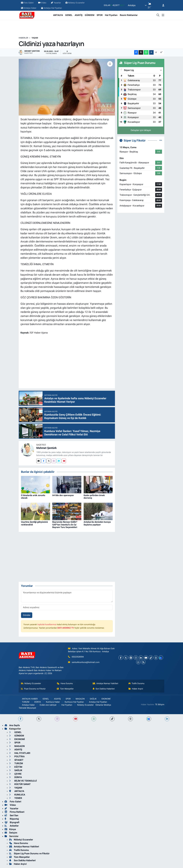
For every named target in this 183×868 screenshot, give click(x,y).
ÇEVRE (15, 774)
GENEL (69, 15)
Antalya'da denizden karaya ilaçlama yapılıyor (97, 523)
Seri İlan (11, 815)
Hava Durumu (65, 683)
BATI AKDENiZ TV (66, 628)
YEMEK (16, 798)
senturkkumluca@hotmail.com (86, 662)
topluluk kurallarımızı (47, 624)
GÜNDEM (90, 15)
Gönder (27, 615)
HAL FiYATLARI (20, 753)
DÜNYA (36, 702)
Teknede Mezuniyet (27, 708)
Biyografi (12, 822)
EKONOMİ (104, 699)
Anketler (12, 826)
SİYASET (16, 760)
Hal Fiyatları (111, 15)
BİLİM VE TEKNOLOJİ (23, 781)
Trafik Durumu (137, 683)
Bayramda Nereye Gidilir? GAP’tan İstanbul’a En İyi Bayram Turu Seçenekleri (65, 525)
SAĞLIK (92, 699)
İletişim (11, 833)
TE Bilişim (160, 705)
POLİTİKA (17, 756)
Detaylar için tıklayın (141, 130)
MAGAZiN (79, 699)
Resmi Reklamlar (129, 15)
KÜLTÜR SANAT (20, 784)
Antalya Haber (29, 8)
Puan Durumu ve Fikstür (33, 689)
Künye (10, 829)
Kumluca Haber (51, 702)
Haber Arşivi (136, 689)
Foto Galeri (27, 3)
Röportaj (12, 819)
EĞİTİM (16, 767)
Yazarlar (56, 3)
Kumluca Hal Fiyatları (73, 702)
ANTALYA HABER (28, 699)
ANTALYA (58, 15)
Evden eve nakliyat (46, 705)
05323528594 (78, 657)
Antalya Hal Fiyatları (51, 8)
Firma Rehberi (15, 812)
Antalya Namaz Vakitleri (106, 683)
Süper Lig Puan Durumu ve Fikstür (29, 853)
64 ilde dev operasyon (63, 495)
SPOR (100, 15)
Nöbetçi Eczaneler (75, 3)
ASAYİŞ (79, 15)
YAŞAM (35, 38)
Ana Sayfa (12, 725)
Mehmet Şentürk (46, 448)
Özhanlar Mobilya (103, 705)
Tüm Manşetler (65, 689)
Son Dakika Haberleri (104, 689)
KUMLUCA (17, 795)
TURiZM (24, 702)
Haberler (23, 38)
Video (42, 3)
